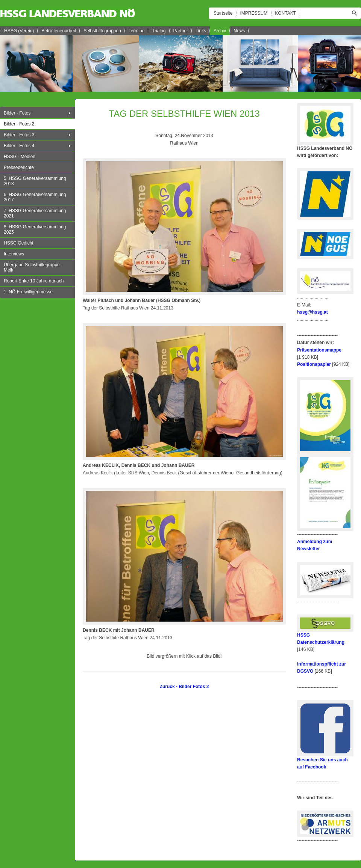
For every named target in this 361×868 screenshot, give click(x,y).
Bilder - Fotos (17, 113)
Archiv (220, 31)
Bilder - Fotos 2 (19, 124)
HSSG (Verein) (19, 31)
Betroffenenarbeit (59, 31)
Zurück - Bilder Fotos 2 (184, 687)
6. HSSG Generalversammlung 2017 (35, 197)
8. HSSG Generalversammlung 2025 (35, 229)
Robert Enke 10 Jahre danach (34, 281)
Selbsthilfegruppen (102, 31)
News (239, 31)
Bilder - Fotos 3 (19, 135)
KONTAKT (285, 13)
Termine (137, 31)
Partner (181, 31)
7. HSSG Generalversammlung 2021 (35, 213)
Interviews (14, 254)
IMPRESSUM (254, 13)
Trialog (159, 31)
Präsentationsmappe (319, 350)
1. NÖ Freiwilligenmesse (28, 292)
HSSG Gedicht (19, 243)
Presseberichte (19, 168)
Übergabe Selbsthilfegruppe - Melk (33, 267)
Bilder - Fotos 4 (19, 146)
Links (201, 31)
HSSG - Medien (20, 157)
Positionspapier (314, 364)
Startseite (223, 13)
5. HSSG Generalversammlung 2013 (35, 181)
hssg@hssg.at (312, 312)
